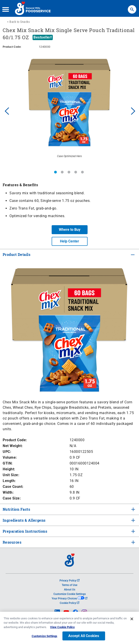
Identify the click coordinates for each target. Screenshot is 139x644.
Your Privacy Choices (69, 599)
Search (132, 7)
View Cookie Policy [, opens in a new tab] (62, 628)
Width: (8, 492)
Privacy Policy (69, 581)
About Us (70, 590)
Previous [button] (6, 110)
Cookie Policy (69, 603)
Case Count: (13, 487)
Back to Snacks (20, 22)
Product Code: (15, 440)
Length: (9, 481)
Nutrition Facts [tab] (16, 509)
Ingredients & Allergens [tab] (24, 520)
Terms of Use (69, 585)
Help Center (69, 241)
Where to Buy (70, 230)
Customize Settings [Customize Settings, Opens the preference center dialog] (44, 638)
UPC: (7, 452)
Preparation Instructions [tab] (24, 531)
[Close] (132, 620)
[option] (69, 110)
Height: (9, 469)
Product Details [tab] (17, 254)
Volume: (10, 457)
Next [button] (133, 110)
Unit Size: (11, 475)
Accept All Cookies (84, 637)
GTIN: (8, 463)
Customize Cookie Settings (70, 594)
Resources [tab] (12, 542)
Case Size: (12, 498)
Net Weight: (13, 446)
